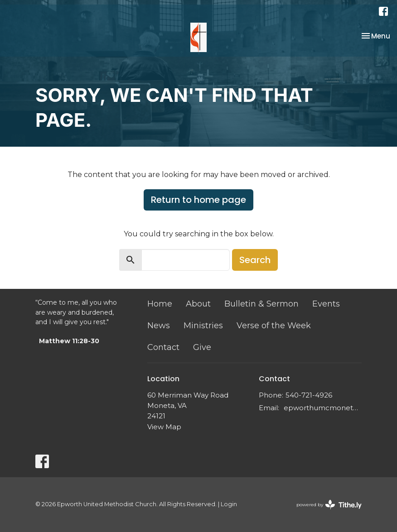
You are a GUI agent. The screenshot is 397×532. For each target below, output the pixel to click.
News (159, 326)
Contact (163, 347)
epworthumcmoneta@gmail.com (323, 408)
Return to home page (198, 200)
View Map (164, 427)
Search (255, 260)
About (198, 304)
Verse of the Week (274, 326)
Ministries (203, 326)
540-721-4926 (309, 395)
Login (229, 504)
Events (326, 304)
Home (160, 304)
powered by (329, 505)
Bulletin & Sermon (261, 304)
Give (202, 347)
